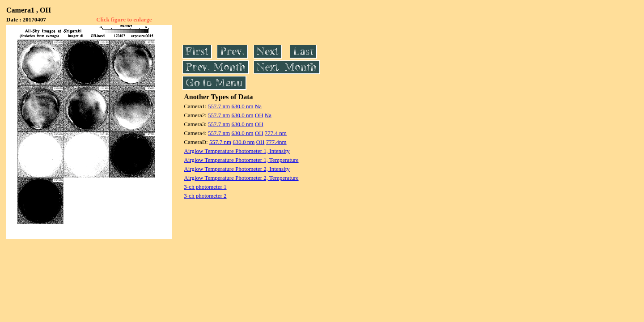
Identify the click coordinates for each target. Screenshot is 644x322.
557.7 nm (219, 106)
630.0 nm (242, 106)
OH (259, 115)
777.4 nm (276, 133)
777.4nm (276, 142)
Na (258, 106)
